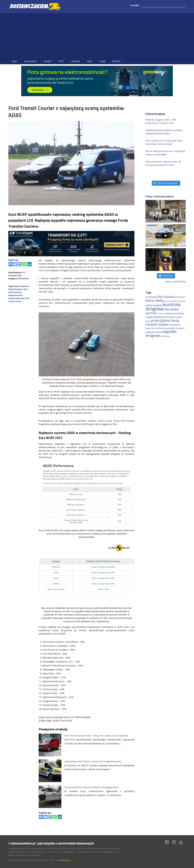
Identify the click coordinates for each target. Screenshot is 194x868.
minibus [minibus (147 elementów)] (161, 314)
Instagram (176, 842)
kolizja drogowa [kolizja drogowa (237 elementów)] (154, 305)
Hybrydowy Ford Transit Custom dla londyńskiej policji (93, 761)
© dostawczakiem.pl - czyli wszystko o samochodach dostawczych (51, 843)
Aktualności (31, 61)
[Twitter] (15, 264)
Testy (61, 61)
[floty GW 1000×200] (97, 81)
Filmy (89, 61)
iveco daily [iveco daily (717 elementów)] (154, 300)
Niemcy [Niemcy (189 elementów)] (171, 317)
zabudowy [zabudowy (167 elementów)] (165, 336)
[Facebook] (11, 264)
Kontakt (117, 61)
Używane (75, 61)
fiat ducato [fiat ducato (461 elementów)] (166, 297)
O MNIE (102, 61)
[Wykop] (20, 264)
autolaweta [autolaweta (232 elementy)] (151, 297)
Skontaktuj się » (64, 860)
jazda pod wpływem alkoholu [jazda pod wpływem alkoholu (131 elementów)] (175, 301)
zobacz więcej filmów (175, 281)
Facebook (169, 842)
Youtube (182, 842)
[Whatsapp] (25, 264)
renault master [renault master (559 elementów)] (157, 324)
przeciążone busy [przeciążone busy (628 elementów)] (165, 320)
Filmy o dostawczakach (160, 196)
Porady (48, 61)
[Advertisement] (97, 36)
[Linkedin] (29, 264)
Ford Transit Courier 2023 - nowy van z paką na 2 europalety (96, 736)
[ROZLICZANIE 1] (71, 243)
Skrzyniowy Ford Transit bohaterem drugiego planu (91, 787)
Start (15, 61)
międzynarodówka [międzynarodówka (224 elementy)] (174, 313)
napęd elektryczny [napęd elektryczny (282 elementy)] (156, 317)
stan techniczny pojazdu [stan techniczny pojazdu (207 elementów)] (163, 328)
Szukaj (135, 5)
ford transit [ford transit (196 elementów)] (180, 297)
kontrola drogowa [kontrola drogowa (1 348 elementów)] (163, 307)
